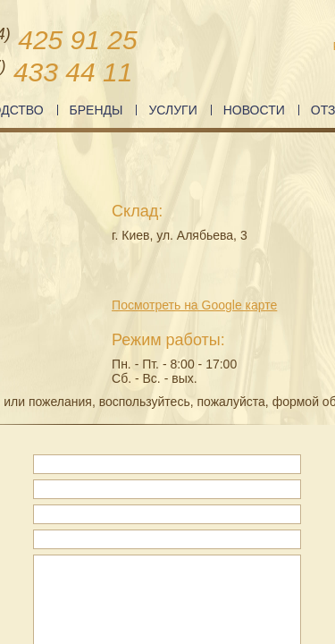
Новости (254, 110)
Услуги (172, 110)
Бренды (96, 110)
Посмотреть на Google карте (194, 305)
